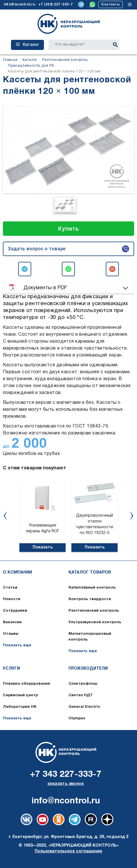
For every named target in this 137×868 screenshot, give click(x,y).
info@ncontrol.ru (19, 4)
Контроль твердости (90, 599)
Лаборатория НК (20, 707)
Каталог (27, 45)
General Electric (84, 707)
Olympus (77, 718)
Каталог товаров (90, 573)
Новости (12, 599)
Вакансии (12, 622)
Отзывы (11, 634)
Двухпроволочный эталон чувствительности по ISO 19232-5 (95, 524)
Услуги (11, 669)
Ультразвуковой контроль (95, 622)
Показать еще (17, 645)
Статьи (10, 588)
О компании (17, 573)
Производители (88, 669)
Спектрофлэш (83, 684)
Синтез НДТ (81, 695)
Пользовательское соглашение (68, 851)
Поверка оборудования (26, 684)
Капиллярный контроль (92, 588)
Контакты (111, 4)
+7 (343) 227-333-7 (56, 4)
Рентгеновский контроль (94, 611)
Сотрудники (15, 611)
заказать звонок (66, 784)
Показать (43, 547)
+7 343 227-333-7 (66, 775)
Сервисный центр (20, 695)
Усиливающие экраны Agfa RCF (42, 528)
